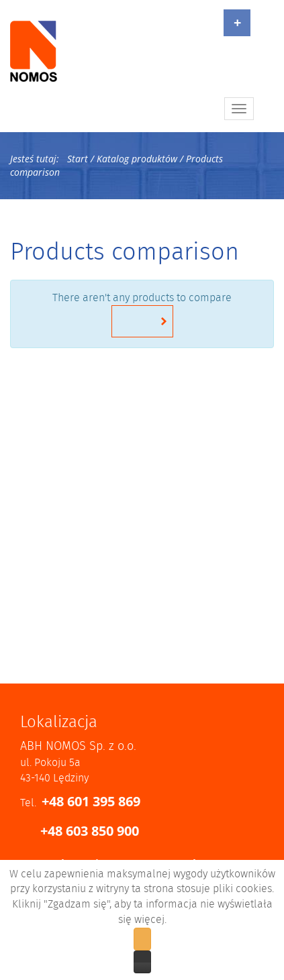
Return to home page (142, 321)
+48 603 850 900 (90, 831)
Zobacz (142, 962)
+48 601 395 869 (91, 801)
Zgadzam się (142, 939)
